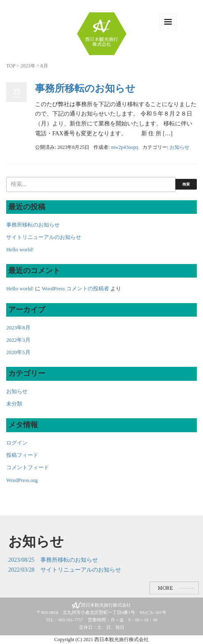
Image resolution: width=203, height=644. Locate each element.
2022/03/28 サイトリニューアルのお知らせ (65, 570)
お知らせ (180, 147)
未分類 (14, 404)
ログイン (17, 443)
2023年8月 (18, 328)
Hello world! (20, 249)
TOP (11, 66)
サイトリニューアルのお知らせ (44, 237)
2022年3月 (18, 340)
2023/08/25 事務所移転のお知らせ (53, 560)
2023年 (28, 66)
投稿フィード (22, 455)
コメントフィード (28, 467)
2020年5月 (18, 352)
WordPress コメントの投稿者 (75, 288)
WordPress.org (22, 480)
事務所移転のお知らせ (85, 88)
